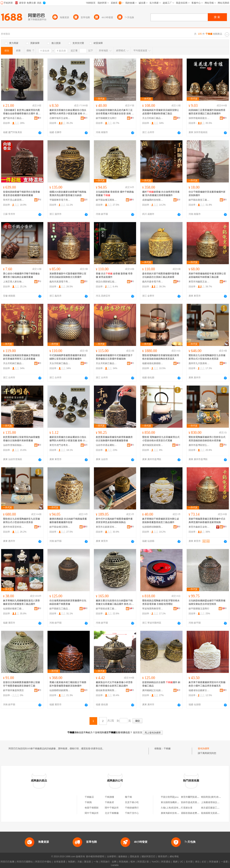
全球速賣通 (60, 862)
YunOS (155, 862)
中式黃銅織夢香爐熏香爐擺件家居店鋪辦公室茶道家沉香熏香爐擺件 (68, 357)
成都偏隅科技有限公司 (153, 200)
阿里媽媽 (123, 862)
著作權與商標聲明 (95, 857)
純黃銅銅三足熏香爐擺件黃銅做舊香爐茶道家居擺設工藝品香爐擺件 (207, 112)
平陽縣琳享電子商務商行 (60, 200)
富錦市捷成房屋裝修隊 (192, 802)
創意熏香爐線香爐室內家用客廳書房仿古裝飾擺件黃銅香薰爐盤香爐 (114, 439)
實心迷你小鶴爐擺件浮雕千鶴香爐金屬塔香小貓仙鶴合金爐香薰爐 (21, 275)
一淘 (96, 862)
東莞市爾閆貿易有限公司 (194, 797)
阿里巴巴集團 (7, 862)
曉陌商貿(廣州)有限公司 (213, 797)
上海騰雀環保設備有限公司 (215, 802)
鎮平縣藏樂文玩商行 (106, 118)
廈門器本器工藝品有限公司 (14, 118)
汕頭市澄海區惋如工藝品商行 (14, 445)
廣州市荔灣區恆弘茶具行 (199, 445)
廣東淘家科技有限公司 (172, 813)
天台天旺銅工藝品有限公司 (153, 118)
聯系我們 (163, 857)
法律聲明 (111, 857)
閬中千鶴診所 (112, 808)
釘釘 (204, 862)
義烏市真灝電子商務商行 (60, 282)
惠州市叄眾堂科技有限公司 (14, 527)
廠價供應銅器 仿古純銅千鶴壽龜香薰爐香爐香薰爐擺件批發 (68, 521)
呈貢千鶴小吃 (132, 802)
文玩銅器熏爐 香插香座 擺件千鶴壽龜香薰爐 (115, 194)
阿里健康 (214, 862)
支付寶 (189, 862)
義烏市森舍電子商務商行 (153, 282)
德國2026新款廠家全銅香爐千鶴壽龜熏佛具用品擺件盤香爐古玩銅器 (68, 194)
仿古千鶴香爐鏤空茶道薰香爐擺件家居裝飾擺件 (207, 194)
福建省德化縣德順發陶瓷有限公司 (153, 363)
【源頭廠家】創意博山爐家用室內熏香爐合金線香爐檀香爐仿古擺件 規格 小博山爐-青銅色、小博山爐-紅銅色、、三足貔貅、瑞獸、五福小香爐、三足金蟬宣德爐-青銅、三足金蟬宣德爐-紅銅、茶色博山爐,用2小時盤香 (22, 112)
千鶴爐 (167, 749)
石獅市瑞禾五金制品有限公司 (60, 118)
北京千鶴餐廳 (112, 813)
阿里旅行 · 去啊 (108, 862)
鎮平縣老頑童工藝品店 (106, 609)
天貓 (80, 862)
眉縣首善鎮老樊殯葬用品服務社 (197, 813)
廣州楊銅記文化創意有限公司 (153, 690)
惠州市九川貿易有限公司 (199, 363)
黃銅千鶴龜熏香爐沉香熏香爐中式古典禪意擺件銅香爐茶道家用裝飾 (207, 521)
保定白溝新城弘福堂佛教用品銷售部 (106, 282)
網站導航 (174, 857)
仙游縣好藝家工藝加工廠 (14, 609)
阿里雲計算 (143, 862)
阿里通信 (166, 862)
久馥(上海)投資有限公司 (173, 808)
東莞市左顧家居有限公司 (106, 527)
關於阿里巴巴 (149, 857)
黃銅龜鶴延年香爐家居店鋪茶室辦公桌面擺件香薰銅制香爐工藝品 (161, 112)
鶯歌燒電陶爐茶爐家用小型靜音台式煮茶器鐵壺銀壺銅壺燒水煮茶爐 (207, 439)
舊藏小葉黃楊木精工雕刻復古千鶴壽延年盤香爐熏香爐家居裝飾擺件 (68, 684)
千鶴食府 (109, 802)
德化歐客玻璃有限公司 (106, 690)
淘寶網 (71, 862)
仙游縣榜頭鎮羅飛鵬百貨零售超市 (60, 690)
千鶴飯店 (89, 797)
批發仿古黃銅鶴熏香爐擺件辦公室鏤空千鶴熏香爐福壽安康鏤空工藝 (21, 684)
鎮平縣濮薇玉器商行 (199, 609)
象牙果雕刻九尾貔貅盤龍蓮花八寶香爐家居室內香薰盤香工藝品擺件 (21, 602)
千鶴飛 (88, 802)
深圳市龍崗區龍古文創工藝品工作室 (199, 118)
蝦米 (133, 862)
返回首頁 (138, 732)
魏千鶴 (128, 797)
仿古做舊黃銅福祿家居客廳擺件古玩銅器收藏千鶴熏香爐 (68, 602)
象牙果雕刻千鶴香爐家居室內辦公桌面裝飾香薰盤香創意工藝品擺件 (161, 521)
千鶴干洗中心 (132, 813)
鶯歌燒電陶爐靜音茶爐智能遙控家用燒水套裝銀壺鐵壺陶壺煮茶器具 (161, 357)
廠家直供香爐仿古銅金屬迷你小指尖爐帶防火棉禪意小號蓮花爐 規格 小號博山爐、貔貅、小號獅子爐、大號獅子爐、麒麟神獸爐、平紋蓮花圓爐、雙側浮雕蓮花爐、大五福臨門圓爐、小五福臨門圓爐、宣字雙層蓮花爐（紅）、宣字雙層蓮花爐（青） (68, 112)
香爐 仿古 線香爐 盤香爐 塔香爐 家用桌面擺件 (114, 275)
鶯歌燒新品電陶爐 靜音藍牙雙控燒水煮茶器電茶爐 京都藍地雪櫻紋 (161, 602)
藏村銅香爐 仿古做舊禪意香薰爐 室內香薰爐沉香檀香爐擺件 (161, 194)
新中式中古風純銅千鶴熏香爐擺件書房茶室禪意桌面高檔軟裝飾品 (114, 521)
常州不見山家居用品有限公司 (14, 200)
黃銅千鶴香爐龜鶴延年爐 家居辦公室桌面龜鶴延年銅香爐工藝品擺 (207, 275)
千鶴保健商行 (132, 808)
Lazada (115, 865)
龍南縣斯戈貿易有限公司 (214, 813)
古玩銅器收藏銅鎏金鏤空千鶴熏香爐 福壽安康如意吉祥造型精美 (207, 602)
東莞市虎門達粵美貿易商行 (60, 445)
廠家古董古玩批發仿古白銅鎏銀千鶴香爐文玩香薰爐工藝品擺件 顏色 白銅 (115, 602)
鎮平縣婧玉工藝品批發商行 (60, 609)
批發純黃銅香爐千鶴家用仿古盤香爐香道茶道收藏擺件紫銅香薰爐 (21, 194)
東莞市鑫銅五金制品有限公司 (199, 527)
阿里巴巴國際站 (25, 862)
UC (182, 862)
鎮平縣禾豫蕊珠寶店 (13, 690)
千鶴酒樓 (109, 797)
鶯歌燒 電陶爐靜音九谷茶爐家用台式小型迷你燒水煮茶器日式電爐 (161, 439)
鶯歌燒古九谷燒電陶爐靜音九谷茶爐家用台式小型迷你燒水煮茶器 (207, 357)
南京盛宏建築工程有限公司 (215, 808)
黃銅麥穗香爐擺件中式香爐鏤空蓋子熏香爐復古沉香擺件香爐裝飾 (114, 357)
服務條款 (123, 857)
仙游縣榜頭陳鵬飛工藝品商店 (153, 527)
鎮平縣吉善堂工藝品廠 (199, 200)
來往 (197, 862)
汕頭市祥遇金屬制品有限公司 (106, 445)
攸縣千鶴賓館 (92, 808)
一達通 (224, 862)
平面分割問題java (170, 797)
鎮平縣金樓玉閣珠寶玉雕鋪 (106, 200)
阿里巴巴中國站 (43, 862)
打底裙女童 (187, 808)
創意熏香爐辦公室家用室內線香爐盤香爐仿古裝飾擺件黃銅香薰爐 (21, 439)
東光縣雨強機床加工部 (172, 802)
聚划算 (88, 862)
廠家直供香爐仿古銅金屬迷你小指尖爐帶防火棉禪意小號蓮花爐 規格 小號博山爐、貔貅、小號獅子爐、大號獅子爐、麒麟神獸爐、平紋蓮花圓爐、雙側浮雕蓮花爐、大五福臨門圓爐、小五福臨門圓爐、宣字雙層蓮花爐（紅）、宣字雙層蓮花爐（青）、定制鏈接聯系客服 (68, 439)
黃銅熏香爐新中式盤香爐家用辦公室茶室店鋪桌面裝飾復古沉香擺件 (68, 275)
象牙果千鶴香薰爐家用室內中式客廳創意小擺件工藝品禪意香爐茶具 (207, 684)
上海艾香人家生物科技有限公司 (14, 282)
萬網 (175, 862)
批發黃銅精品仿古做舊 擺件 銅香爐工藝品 (161, 684)
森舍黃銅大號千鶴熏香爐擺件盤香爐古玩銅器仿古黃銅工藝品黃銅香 (161, 275)
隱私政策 (135, 857)
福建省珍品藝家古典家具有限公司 (199, 690)
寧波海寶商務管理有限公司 (153, 609)
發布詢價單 (204, 749)
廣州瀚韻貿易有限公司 (153, 445)
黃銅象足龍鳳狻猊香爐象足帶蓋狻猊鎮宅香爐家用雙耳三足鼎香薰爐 (21, 357)
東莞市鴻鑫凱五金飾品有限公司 (199, 282)
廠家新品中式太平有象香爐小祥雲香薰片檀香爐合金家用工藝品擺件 (114, 684)
